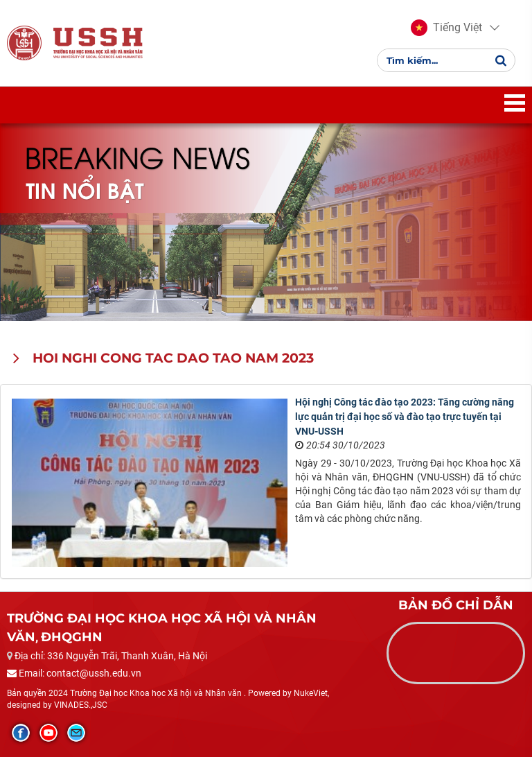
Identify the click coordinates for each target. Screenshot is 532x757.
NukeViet (311, 693)
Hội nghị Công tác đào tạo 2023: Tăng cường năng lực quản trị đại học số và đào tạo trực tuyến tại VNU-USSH (405, 417)
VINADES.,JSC (81, 705)
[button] (446, 28)
